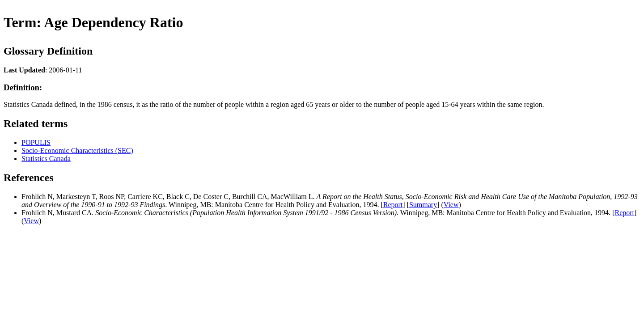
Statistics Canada (46, 159)
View (451, 205)
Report (393, 205)
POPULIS (36, 142)
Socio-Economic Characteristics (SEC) (77, 150)
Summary (423, 205)
